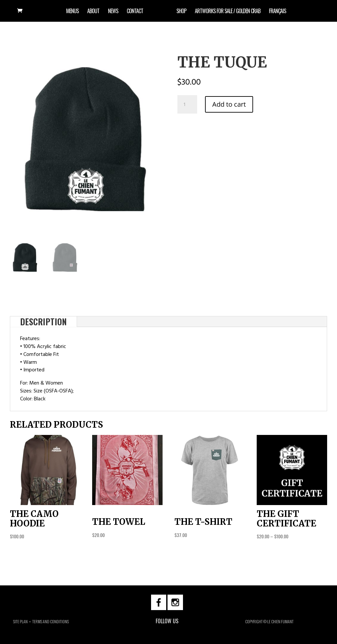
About (93, 12)
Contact (135, 12)
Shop (181, 12)
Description (43, 322)
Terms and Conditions (51, 621)
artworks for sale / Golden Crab (228, 12)
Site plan (20, 621)
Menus (72, 12)
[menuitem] (277, 15)
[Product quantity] (187, 104)
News (113, 12)
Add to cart (229, 104)
